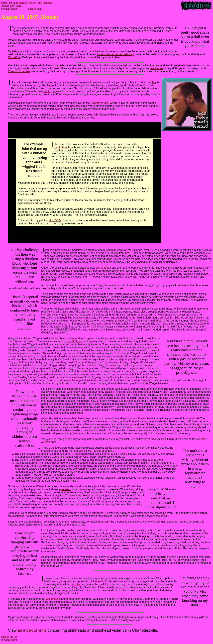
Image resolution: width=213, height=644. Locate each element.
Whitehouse (53, 599)
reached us (157, 68)
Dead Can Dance (42, 203)
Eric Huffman (74, 341)
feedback (31, 3)
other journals (45, 3)
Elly (154, 82)
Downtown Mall (100, 103)
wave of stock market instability (115, 54)
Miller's (144, 168)
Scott (46, 91)
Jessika (75, 584)
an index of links (32, 630)
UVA (128, 253)
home (4, 3)
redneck (66, 489)
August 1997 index (11, 6)
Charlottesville (62, 147)
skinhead (101, 268)
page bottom (35, 9)
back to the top (9, 637)
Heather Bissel (62, 150)
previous (6, 9)
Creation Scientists (19, 71)
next (15, 9)
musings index (17, 3)
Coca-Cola (14, 57)
